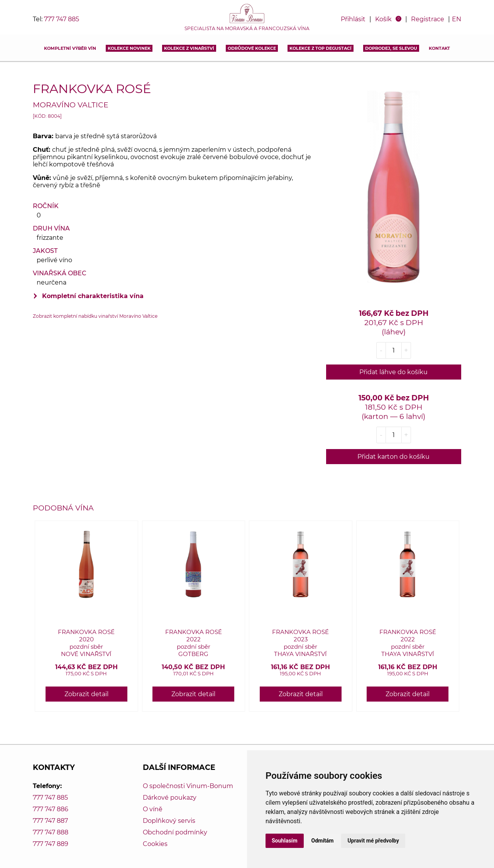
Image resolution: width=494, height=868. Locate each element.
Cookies (155, 844)
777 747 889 (51, 844)
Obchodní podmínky (175, 832)
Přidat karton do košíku (393, 457)
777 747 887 (50, 821)
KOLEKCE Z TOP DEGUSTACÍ (321, 48)
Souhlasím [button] (285, 841)
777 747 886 (51, 809)
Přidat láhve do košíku (393, 372)
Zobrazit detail (86, 694)
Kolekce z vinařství (189, 48)
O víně (153, 809)
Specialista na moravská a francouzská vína (247, 29)
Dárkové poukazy (170, 798)
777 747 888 (51, 832)
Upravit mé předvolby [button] (373, 841)
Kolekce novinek (129, 48)
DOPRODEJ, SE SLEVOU (391, 48)
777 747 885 (62, 19)
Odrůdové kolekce (252, 48)
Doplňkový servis (169, 821)
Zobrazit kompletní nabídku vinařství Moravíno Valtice (95, 316)
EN (457, 19)
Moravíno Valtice (71, 105)
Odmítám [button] (323, 841)
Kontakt (439, 48)
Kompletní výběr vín (70, 48)
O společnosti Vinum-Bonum (188, 786)
